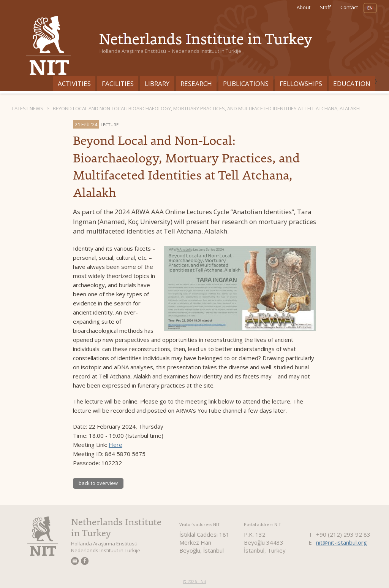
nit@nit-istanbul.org (342, 542)
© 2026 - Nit (195, 581)
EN (370, 8)
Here (115, 445)
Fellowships (301, 83)
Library (157, 83)
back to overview (98, 483)
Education (352, 83)
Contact (349, 7)
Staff (325, 7)
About (304, 7)
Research (196, 83)
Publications (246, 83)
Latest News (28, 108)
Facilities (118, 83)
